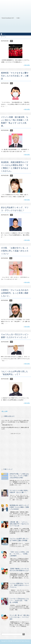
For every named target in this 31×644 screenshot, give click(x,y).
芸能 (11, 41)
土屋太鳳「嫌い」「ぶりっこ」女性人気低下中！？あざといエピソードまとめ (19, 524)
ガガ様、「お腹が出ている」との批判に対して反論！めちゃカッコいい (15, 251)
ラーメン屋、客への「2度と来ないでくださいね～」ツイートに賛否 (20, 617)
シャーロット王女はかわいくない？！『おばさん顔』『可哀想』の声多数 (19, 601)
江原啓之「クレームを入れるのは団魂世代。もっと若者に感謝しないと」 (15, 293)
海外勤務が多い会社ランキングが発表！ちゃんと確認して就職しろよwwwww (19, 507)
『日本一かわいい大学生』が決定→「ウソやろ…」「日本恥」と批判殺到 (19, 554)
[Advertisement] (15, 16)
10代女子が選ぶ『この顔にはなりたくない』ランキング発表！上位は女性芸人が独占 (19, 476)
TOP (8, 18)
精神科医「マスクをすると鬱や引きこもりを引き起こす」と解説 (15, 76)
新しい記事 (5, 411)
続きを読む (27, 65)
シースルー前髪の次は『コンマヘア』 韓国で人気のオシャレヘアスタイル (19, 585)
